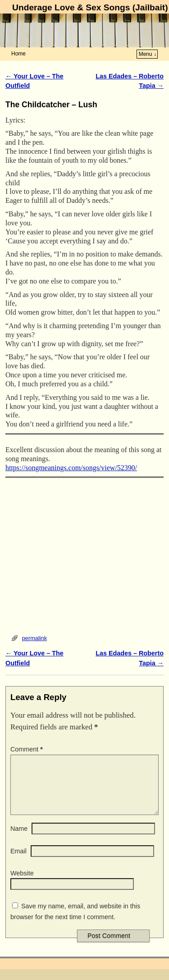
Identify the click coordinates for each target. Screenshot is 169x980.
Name (19, 839)
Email (18, 862)
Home (18, 54)
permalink (34, 638)
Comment (27, 749)
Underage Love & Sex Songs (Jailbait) (90, 7)
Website (22, 884)
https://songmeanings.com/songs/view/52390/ (71, 468)
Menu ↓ (148, 54)
